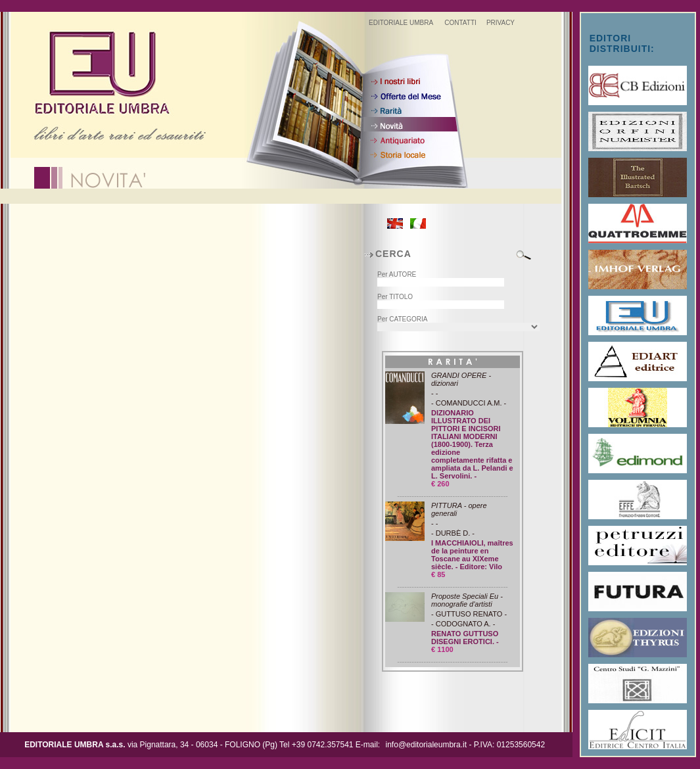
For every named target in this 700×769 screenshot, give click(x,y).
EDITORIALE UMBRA (401, 23)
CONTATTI (460, 23)
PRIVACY (501, 23)
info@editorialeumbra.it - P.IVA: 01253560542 (466, 745)
